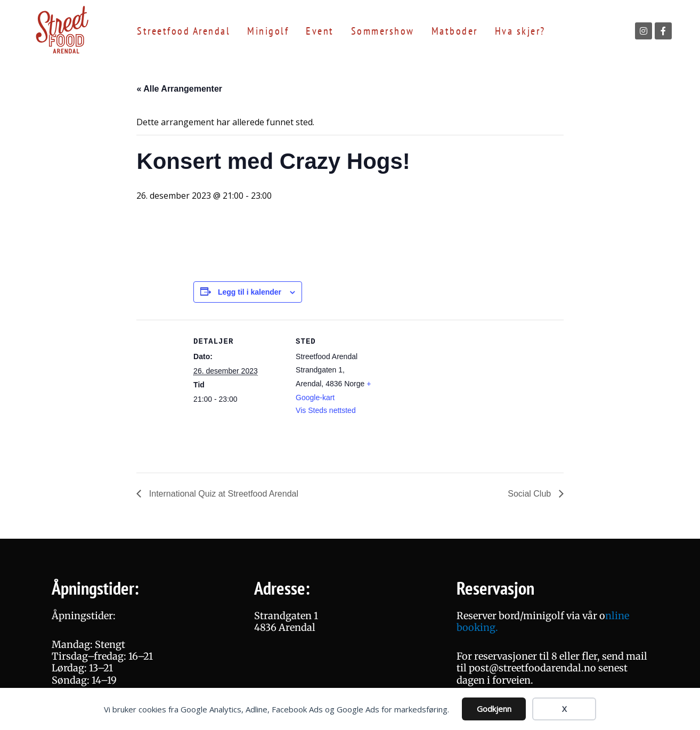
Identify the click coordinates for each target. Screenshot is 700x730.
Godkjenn (494, 709)
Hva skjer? (520, 31)
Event (320, 31)
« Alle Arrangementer (179, 89)
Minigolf (268, 31)
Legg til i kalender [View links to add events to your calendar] (250, 292)
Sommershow (383, 31)
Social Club (530, 494)
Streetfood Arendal (184, 31)
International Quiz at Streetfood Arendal (222, 494)
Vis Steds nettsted (326, 410)
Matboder (455, 31)
